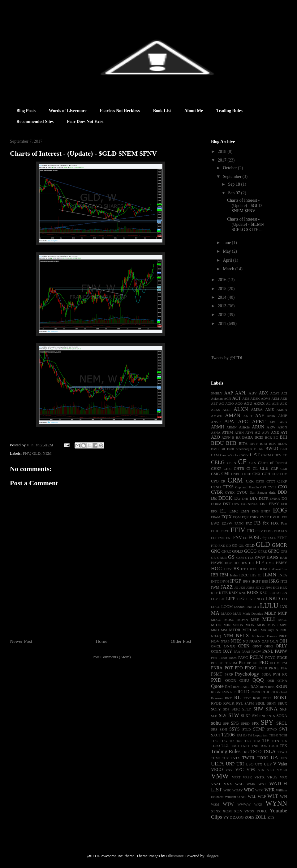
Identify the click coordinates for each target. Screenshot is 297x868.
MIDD (216, 625)
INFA (283, 575)
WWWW (244, 804)
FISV (259, 531)
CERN (231, 463)
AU (257, 432)
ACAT (275, 393)
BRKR (259, 449)
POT (229, 668)
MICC (283, 620)
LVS (284, 607)
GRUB (222, 558)
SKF (284, 709)
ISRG (274, 581)
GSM (240, 558)
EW (284, 517)
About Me (194, 111)
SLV (223, 716)
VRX (283, 777)
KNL (242, 593)
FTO (214, 546)
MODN (238, 625)
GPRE (263, 551)
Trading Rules (229, 111)
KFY (214, 593)
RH (273, 692)
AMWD (217, 416)
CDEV (277, 455)
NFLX (243, 636)
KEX (284, 588)
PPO (239, 668)
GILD (250, 546)
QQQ (258, 680)
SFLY (247, 709)
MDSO (229, 620)
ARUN (258, 427)
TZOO (263, 758)
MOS (261, 625)
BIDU (217, 443)
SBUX (282, 703)
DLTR (264, 499)
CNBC (236, 474)
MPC (283, 625)
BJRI (263, 444)
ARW (271, 427)
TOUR (273, 746)
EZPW (227, 523)
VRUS (272, 777)
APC (243, 421)
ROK (257, 698)
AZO (215, 437)
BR (223, 449)
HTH (245, 569)
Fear (284, 523)
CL (255, 469)
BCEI (259, 437)
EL (223, 511)
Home (101, 641)
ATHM (227, 432)
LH (222, 599)
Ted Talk (236, 741)
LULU (269, 606)
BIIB (231, 443)
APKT (259, 421)
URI (240, 764)
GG (235, 546)
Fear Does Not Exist (85, 122)
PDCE (282, 658)
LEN (284, 593)
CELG (218, 462)
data (272, 492)
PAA (237, 651)
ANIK (271, 416)
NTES (236, 641)
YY (226, 817)
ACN (228, 398)
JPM (269, 588)
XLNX (216, 811)
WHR (270, 790)
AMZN (232, 415)
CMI (225, 474)
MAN (237, 613)
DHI (245, 499)
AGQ (239, 403)
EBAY (274, 504)
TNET (245, 746)
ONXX (230, 646)
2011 (223, 324)
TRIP (246, 752)
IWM (215, 588)
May (227, 251)
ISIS (265, 581)
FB (258, 523)
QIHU (244, 680)
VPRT (236, 777)
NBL (284, 630)
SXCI (215, 735)
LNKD (273, 598)
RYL (239, 703)
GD (228, 546)
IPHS (247, 581)
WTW (228, 804)
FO (245, 538)
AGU (248, 403)
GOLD (237, 551)
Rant (236, 687)
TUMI (215, 758)
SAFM (249, 703)
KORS (253, 593)
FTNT (282, 538)
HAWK (217, 563)
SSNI (223, 729)
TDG (224, 741)
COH (266, 474)
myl (271, 630)
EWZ (215, 523)
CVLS (272, 487)
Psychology (247, 674)
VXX (228, 784)
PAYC (243, 658)
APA (229, 421)
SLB (214, 716)
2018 (223, 152)
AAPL (241, 393)
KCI (276, 588)
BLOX (282, 444)
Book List (162, 111)
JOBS (250, 588)
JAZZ (227, 587)
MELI (268, 619)
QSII (271, 680)
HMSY (282, 563)
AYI (284, 432)
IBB (215, 575)
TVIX (235, 758)
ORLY (281, 646)
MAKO (226, 613)
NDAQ (216, 636)
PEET (224, 663)
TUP (225, 758)
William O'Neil (236, 797)
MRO (215, 630)
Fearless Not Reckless (120, 111)
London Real (243, 607)
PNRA (217, 668)
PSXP (229, 674)
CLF (275, 469)
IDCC (244, 575)
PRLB (263, 668)
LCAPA (274, 593)
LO (284, 599)
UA (274, 758)
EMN (245, 511)
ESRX (254, 517)
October (230, 168)
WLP (262, 797)
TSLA (269, 751)
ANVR (216, 422)
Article (244, 427)
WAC (239, 784)
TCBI (283, 735)
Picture (245, 663)
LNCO (259, 599)
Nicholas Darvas (264, 636)
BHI (283, 437)
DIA (254, 498)
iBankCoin (280, 569)
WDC (249, 790)
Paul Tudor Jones (224, 658)
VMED (282, 770)
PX (285, 674)
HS (236, 569)
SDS (226, 709)
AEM (275, 398)
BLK (272, 444)
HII (252, 563)
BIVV (254, 444)
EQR (245, 517)
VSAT (216, 784)
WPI (284, 797)
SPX (255, 723)
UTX (259, 764)
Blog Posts (26, 111)
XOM (227, 811)
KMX (233, 593)
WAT (262, 784)
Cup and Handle (247, 487)
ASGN (282, 427)
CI (249, 469)
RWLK (229, 703)
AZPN (226, 437)
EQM (237, 517)
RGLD (243, 692)
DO (284, 499)
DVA (236, 504)
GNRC (226, 551)
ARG (283, 422)
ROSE (267, 698)
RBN (263, 687)
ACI (284, 393)
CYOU (242, 492)
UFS (284, 758)
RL (237, 698)
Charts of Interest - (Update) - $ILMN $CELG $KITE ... (245, 224)
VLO (271, 770)
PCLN (256, 657)
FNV (27, 453)
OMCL (216, 646)
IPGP (236, 581)
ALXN (241, 409)
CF (242, 462)
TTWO (282, 752)
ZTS (271, 817)
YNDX (249, 811)
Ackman (217, 398)
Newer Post (21, 641)
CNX (257, 474)
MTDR (235, 630)
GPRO (274, 551)
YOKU (262, 811)
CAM (215, 455)
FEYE (225, 531)
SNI (262, 716)
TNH (255, 746)
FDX (275, 523)
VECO (217, 770)
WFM (259, 790)
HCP (228, 563)
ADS (246, 398)
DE (214, 498)
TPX (283, 746)
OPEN (244, 646)
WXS (258, 804)
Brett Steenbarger (240, 449)
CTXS (228, 487)
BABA (248, 437)
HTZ (253, 569)
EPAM (216, 517)
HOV (228, 569)
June (227, 243)
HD (236, 563)
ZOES (250, 817)
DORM (216, 504)
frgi (265, 538)
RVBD (216, 703)
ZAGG (238, 817)
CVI (263, 487)
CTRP (282, 481)
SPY (267, 722)
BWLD (272, 449)
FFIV (238, 530)
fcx (266, 523)
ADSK (255, 398)
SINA (271, 709)
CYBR (217, 492)
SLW (234, 715)
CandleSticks (229, 455)
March (229, 269)
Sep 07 (235, 193)
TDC (214, 741)
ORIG (269, 646)
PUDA (266, 674)
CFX (253, 463)
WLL (252, 797)
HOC (216, 569)
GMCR (280, 545)
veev (229, 770)
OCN (274, 641)
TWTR (248, 758)
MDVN (243, 620)
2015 (223, 289)
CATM (266, 455)
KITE (223, 593)
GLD (36, 453)
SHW (258, 709)
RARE (245, 687)
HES (244, 563)
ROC (247, 698)
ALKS (215, 410)
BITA (243, 444)
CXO (282, 487)
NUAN (255, 641)
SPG (235, 723)
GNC (216, 551)
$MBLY (217, 393)
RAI (228, 687)
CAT (255, 455)
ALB (275, 403)
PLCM (275, 663)
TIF (266, 741)
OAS (265, 641)
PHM (233, 663)
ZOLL (261, 817)
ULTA (217, 764)
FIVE (268, 531)
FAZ (249, 523)
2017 (223, 160)
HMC (270, 563)
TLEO (215, 746)
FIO (251, 531)
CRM (235, 480)
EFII (284, 504)
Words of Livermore (68, 111)
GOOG (250, 551)
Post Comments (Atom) (112, 657)
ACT (237, 398)
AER (284, 398)
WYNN (276, 803)
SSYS (234, 729)
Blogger (212, 856)
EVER (264, 517)
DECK (226, 498)
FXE (222, 546)
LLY (250, 599)
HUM (263, 569)
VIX (261, 770)
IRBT (256, 581)
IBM (224, 575)
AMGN (282, 410)
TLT (225, 746)
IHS (253, 575)
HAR (283, 558)
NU (245, 641)
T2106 (228, 735)
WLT (273, 796)
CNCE (247, 474)
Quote (217, 686)
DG (237, 498)
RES (233, 692)
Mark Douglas (253, 613)
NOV (215, 641)
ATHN (239, 432)
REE (271, 687)
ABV (253, 393)
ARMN (232, 427)
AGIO (230, 403)
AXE (275, 432)
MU (256, 630)
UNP (230, 764)
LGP (214, 599)
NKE (283, 636)
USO (250, 764)
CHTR (239, 469)
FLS (284, 531)
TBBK (273, 735)
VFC (239, 770)
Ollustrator (175, 856)
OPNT (257, 646)
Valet (283, 764)
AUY (266, 432)
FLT (214, 538)
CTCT (271, 481)
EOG (280, 510)
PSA (284, 668)
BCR (269, 437)
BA (238, 437)
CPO (215, 481)
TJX (284, 741)
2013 (223, 306)
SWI (283, 729)
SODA (282, 716)
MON (250, 625)
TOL (264, 746)
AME (269, 410)
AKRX (259, 403)
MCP (282, 613)
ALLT (227, 410)
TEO (248, 741)
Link (241, 599)
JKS (242, 588)
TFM (257, 741)
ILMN (270, 575)
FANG (239, 523)
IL (260, 575)
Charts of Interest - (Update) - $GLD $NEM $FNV (244, 206)
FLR (277, 531)
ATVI (249, 432)
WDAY (238, 790)
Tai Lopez (255, 735)
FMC (222, 538)
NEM (47, 453)
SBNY (272, 703)
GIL (241, 546)
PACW (256, 651)
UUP (268, 764)
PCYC (270, 658)
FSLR (272, 538)
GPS (284, 551)
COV (283, 474)
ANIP (283, 416)
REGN (281, 687)
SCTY (216, 709)
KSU (263, 593)
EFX (214, 511)
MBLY (270, 613)
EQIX (227, 517)
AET (214, 403)
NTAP (225, 641)
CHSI (228, 469)
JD (236, 588)
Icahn (234, 575)
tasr (265, 735)
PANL (268, 651)
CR (223, 481)
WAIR (251, 784)
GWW (260, 558)
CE (285, 455)
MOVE (273, 625)
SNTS (271, 716)
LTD (256, 607)
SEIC (236, 709)
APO (273, 422)
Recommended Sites (35, 122)
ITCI (284, 581)
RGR (265, 692)
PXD (216, 680)
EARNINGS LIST (254, 504)
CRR (250, 481)
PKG (264, 663)
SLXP (246, 716)
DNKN (275, 499)
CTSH (216, 487)
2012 (223, 315)
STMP (259, 729)
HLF (260, 563)
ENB (255, 511)
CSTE (260, 481)
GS (231, 557)
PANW (281, 651)
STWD (272, 729)
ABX (264, 393)
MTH (247, 630)
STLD (247, 729)
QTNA (282, 680)
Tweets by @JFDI (227, 358)
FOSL (255, 537)
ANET (248, 416)
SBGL (260, 703)
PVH (277, 674)
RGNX (256, 692)
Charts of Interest (273, 463)
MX (264, 630)
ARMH (217, 427)
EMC (234, 511)
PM (284, 663)
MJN (227, 625)
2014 (223, 297)
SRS (214, 729)
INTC (215, 581)
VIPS (251, 770)
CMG (215, 474)
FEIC (215, 531)
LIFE (231, 599)
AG (222, 403)
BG (276, 437)
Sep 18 (235, 184)
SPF (226, 723)
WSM (215, 804)
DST (227, 504)
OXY (227, 651)
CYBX (230, 492)
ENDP (266, 511)
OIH (283, 641)
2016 (223, 280)
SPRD (245, 723)
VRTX (260, 777)
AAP (229, 393)
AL (268, 403)
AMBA (257, 410)
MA (215, 613)
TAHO (241, 735)
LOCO (216, 607)
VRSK (247, 777)
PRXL (274, 668)
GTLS (249, 558)
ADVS (265, 398)
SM (255, 716)
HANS (272, 557)
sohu (216, 723)
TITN (275, 741)
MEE (255, 620)
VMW (220, 776)
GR (213, 558)
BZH (284, 449)
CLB (264, 468)
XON (238, 811)
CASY (244, 455)
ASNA (216, 432)
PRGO (250, 668)
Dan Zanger (258, 492)
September (232, 177)
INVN (225, 581)
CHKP (216, 469)
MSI (224, 630)
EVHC (275, 517)
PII (256, 663)
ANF (260, 416)
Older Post (181, 641)
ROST (280, 698)
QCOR (231, 680)
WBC (227, 790)
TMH (235, 746)
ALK (284, 403)
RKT (228, 698)
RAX (255, 687)
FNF (229, 538)
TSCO (256, 752)
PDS (214, 663)
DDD (282, 492)
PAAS (246, 651)
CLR (284, 469)
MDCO (216, 620)
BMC (215, 449)
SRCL (282, 723)
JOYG (260, 588)
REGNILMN (220, 692)
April (228, 260)
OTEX (216, 651)
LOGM (227, 607)
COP (275, 474)
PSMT (217, 674)
